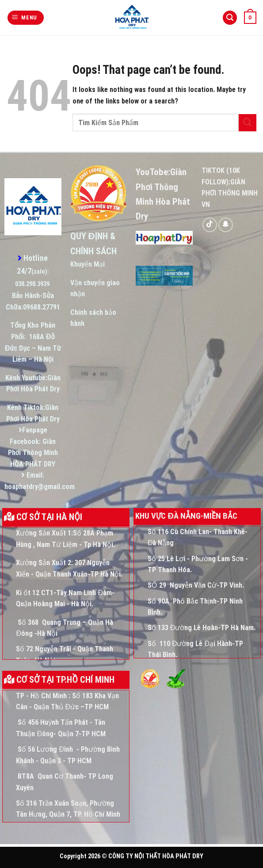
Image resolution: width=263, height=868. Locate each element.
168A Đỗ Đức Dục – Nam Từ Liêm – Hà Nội (33, 348)
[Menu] (26, 18)
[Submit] (248, 123)
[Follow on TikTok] (210, 225)
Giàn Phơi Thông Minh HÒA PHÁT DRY (33, 453)
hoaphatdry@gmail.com (40, 487)
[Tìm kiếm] (230, 18)
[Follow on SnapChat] (226, 225)
